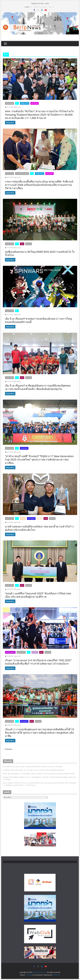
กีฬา (17, 103)
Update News (9, 103)
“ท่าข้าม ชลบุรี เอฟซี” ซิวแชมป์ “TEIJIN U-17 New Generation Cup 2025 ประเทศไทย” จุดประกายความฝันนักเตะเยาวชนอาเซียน (39, 459)
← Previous (7, 749)
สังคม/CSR (29, 244)
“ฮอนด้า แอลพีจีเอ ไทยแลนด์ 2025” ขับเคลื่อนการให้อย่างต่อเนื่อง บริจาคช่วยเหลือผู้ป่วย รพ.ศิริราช (38, 595)
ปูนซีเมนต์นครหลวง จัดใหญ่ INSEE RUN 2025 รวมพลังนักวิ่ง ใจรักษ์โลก (40, 253)
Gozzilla (18, 107)
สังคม (22, 244)
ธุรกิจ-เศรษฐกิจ (24, 448)
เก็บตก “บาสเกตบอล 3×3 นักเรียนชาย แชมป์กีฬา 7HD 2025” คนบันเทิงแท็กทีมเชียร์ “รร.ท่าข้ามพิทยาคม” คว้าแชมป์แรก (38, 662)
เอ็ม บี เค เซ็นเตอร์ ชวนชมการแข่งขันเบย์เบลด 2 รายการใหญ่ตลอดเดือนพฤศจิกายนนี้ (38, 320)
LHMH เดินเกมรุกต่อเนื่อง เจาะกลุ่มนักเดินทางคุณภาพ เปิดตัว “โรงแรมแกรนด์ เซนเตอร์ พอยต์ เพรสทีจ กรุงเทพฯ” (39, 774)
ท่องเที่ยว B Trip (25, 103)
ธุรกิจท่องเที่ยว (35, 103)
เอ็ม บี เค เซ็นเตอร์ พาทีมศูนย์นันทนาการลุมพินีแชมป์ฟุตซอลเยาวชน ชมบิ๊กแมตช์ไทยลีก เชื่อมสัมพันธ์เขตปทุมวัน (38, 387)
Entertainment (10, 652)
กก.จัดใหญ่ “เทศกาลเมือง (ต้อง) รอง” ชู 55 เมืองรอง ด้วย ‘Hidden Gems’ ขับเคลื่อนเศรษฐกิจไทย (34, 770)
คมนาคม (23, 518)
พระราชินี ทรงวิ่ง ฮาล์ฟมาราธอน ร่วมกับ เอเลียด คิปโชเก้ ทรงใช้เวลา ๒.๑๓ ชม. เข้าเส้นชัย (32, 767)
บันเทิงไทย (35, 652)
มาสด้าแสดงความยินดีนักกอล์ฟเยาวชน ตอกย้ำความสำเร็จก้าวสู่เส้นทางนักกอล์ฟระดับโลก (39, 528)
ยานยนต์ (40, 518)
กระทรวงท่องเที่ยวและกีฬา (22, 174)
